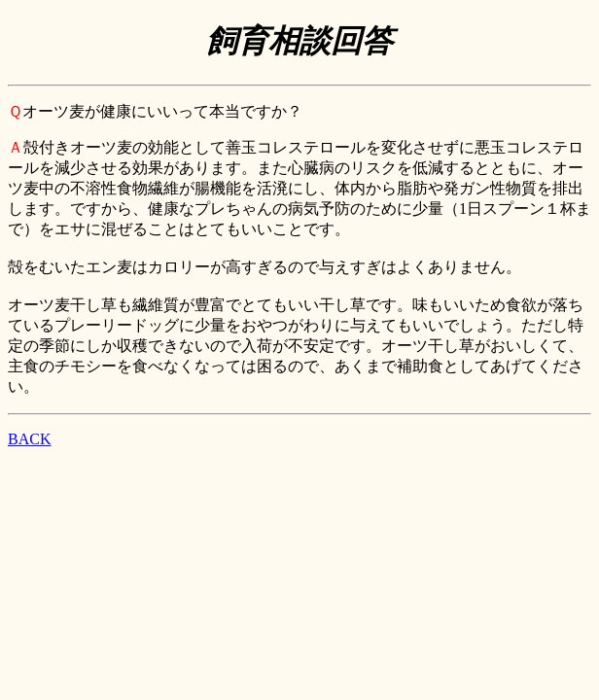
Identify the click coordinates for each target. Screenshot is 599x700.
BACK (29, 439)
